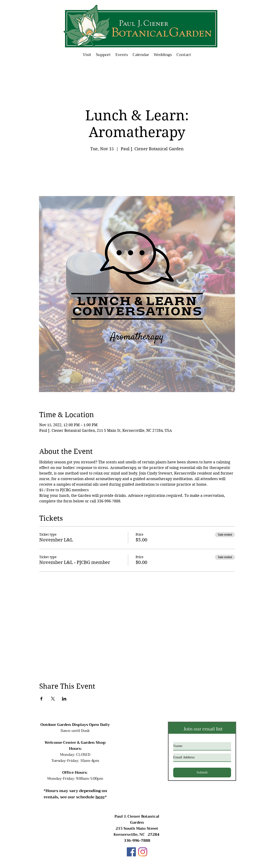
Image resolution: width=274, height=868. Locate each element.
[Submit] (202, 773)
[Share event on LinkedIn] (64, 699)
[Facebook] (131, 852)
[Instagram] (143, 852)
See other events (137, 174)
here (100, 797)
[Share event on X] (53, 699)
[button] (122, 55)
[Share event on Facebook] (41, 699)
